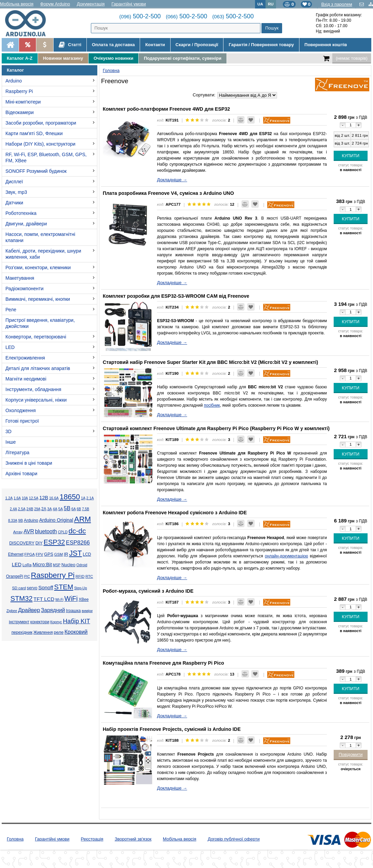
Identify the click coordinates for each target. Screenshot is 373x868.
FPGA (30, 554)
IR (66, 554)
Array (18, 532)
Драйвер (29, 610)
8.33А (13, 521)
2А (44, 509)
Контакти (155, 45)
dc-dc (77, 531)
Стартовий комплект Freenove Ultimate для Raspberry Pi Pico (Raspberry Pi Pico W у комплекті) (216, 428)
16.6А (54, 498)
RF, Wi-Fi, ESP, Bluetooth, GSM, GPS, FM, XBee (46, 158)
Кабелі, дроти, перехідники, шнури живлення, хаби (43, 254)
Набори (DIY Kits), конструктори (40, 144)
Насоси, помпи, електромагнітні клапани (40, 237)
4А (55, 509)
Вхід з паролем (337, 4)
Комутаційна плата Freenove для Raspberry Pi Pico (163, 663)
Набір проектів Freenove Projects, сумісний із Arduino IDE (172, 729)
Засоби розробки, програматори (41, 123)
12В (44, 498)
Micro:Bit (42, 565)
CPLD (63, 532)
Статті (70, 45)
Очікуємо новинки (113, 58)
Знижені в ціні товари (29, 463)
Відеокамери (19, 112)
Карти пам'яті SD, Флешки (34, 133)
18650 (70, 497)
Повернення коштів (326, 45)
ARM (83, 519)
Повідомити (351, 754)
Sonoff (46, 587)
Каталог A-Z (20, 58)
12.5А (34, 498)
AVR (29, 531)
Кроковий (76, 632)
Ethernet (16, 554)
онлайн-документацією (286, 556)
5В (67, 508)
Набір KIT (76, 621)
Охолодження (21, 410)
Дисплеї (14, 182)
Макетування (20, 278)
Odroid (82, 565)
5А (61, 509)
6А (73, 509)
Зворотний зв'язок (133, 839)
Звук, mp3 (16, 192)
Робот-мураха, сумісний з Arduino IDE (148, 591)
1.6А (17, 498)
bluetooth (46, 531)
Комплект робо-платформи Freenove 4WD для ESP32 (166, 109)
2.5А (22, 509)
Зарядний (53, 610)
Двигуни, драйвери (26, 224)
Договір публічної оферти (233, 839)
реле (59, 632)
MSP (57, 565)
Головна (15, 839)
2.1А (90, 498)
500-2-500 (140, 16)
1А (83, 498)
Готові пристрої (22, 421)
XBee (84, 599)
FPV (39, 554)
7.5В (86, 509)
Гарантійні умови (129, 4)
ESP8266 (78, 543)
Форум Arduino (55, 4)
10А (25, 498)
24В (30, 509)
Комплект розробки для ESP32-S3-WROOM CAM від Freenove (176, 296)
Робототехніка (21, 213)
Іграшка (73, 611)
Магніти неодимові (26, 379)
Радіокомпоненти (24, 289)
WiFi (71, 598)
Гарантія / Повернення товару (261, 45)
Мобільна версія (17, 4)
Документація (91, 4)
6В (79, 509)
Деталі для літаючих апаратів (38, 368)
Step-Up (81, 588)
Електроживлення (25, 358)
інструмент (19, 622)
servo (32, 588)
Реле (11, 310)
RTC (89, 576)
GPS (49, 554)
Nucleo (68, 565)
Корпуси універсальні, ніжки (36, 400)
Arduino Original (56, 520)
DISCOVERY (22, 543)
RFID (80, 576)
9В (21, 520)
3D (8, 431)
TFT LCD (44, 599)
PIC (27, 577)
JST (76, 553)
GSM (59, 554)
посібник (212, 405)
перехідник (22, 632)
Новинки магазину (63, 58)
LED (10, 347)
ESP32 (54, 542)
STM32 (22, 598)
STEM (64, 587)
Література (17, 453)
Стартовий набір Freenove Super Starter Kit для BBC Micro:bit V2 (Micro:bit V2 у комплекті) (210, 362)
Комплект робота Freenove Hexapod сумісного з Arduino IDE (175, 513)
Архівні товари (21, 474)
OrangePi (15, 576)
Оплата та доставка (113, 45)
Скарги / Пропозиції (197, 45)
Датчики (14, 203)
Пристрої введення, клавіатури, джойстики (40, 323)
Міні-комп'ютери (23, 102)
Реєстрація (92, 839)
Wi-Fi (59, 600)
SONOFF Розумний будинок (36, 171)
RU (271, 4)
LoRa (27, 565)
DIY (39, 543)
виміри (87, 611)
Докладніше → (172, 180)
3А (49, 509)
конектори (40, 622)
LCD (87, 554)
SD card (19, 588)
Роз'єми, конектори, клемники (38, 267)
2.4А (13, 509)
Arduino (14, 81)
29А (37, 509)
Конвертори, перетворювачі (36, 337)
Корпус (56, 622)
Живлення (43, 632)
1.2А (9, 498)
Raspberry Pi (19, 91)
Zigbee (12, 611)
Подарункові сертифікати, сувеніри (183, 58)
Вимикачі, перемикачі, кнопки (38, 299)
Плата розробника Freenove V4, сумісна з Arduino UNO (168, 193)
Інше (11, 442)
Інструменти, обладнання (33, 389)
